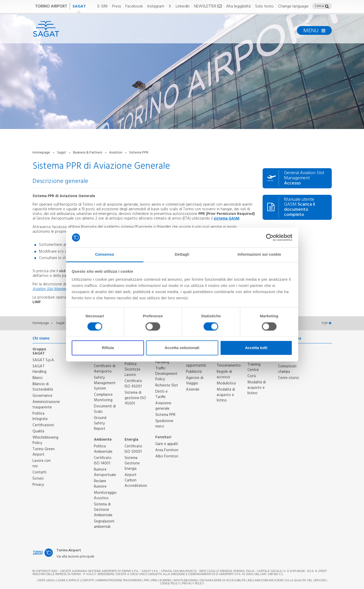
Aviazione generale (163, 406)
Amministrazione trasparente (46, 405)
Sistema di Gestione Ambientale (103, 510)
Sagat (62, 153)
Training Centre (254, 367)
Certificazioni (43, 425)
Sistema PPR (165, 415)
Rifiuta (108, 348)
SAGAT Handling (39, 369)
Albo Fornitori (167, 456)
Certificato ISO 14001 (103, 461)
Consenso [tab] (105, 255)
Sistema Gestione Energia (132, 463)
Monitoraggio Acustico (105, 495)
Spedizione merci (164, 424)
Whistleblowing (186, 580)
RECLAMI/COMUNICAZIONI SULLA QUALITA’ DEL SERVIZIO (287, 580)
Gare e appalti (167, 444)
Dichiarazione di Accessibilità (223, 580)
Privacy (38, 485)
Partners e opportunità (196, 363)
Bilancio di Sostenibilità (43, 387)
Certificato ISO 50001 (133, 449)
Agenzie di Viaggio (195, 381)
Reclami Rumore (100, 484)
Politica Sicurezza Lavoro (132, 369)
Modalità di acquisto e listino (226, 395)
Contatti (39, 472)
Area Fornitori (167, 450)
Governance (42, 396)
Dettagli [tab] (182, 255)
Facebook (134, 7)
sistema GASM (227, 219)
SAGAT (79, 6)
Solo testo (264, 7)
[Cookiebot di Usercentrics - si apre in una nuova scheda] (270, 237)
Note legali (47, 580)
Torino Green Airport (44, 452)
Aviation (116, 153)
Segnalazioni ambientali (104, 524)
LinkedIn (183, 7)
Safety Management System (105, 383)
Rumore (165, 580)
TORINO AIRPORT (51, 6)
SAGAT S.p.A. (44, 360)
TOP (326, 323)
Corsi (252, 376)
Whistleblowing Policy (45, 440)
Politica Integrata (40, 416)
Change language (293, 7)
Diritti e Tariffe (161, 394)
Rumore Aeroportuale (105, 472)
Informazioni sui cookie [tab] (259, 255)
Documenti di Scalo (105, 409)
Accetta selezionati (182, 348)
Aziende (193, 390)
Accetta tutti (256, 348)
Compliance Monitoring (103, 397)
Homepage (42, 153)
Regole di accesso (224, 374)
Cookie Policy (170, 584)
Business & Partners (88, 153)
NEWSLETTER (208, 7)
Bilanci (38, 378)
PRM (154, 580)
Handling (162, 362)
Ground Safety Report (100, 423)
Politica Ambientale (103, 449)
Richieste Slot (167, 385)
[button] (327, 7)
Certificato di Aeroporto (105, 369)
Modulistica (226, 383)
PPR (146, 580)
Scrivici (38, 479)
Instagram (156, 7)
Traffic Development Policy (166, 374)
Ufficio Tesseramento (229, 363)
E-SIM (103, 7)
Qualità (38, 431)
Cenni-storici (289, 378)
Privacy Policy (193, 584)
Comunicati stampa (287, 369)
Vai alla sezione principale (75, 557)
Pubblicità (194, 372)
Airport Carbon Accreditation (136, 480)
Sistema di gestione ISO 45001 (135, 398)
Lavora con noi (42, 463)
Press (116, 7)
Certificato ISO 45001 (133, 384)
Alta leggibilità (238, 7)
